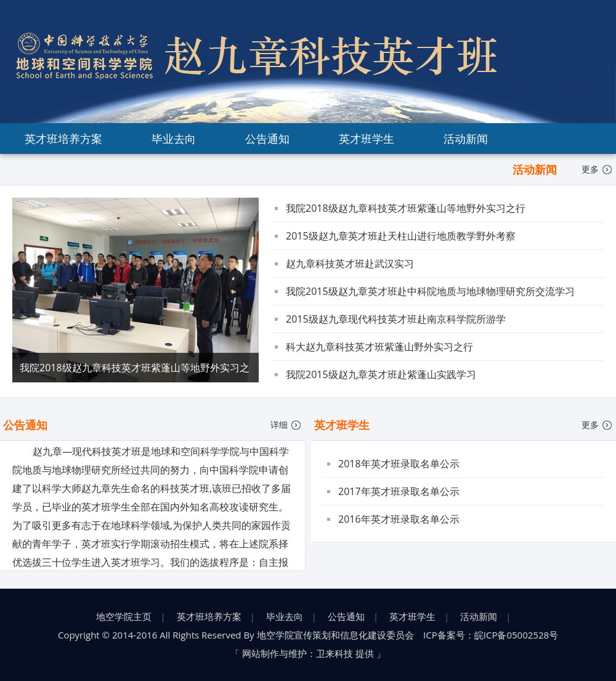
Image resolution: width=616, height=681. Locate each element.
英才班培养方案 (63, 139)
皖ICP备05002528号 (516, 635)
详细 (286, 425)
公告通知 (267, 139)
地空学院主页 (124, 616)
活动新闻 (466, 139)
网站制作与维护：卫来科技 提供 (308, 653)
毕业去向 (174, 139)
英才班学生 (367, 139)
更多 (597, 169)
